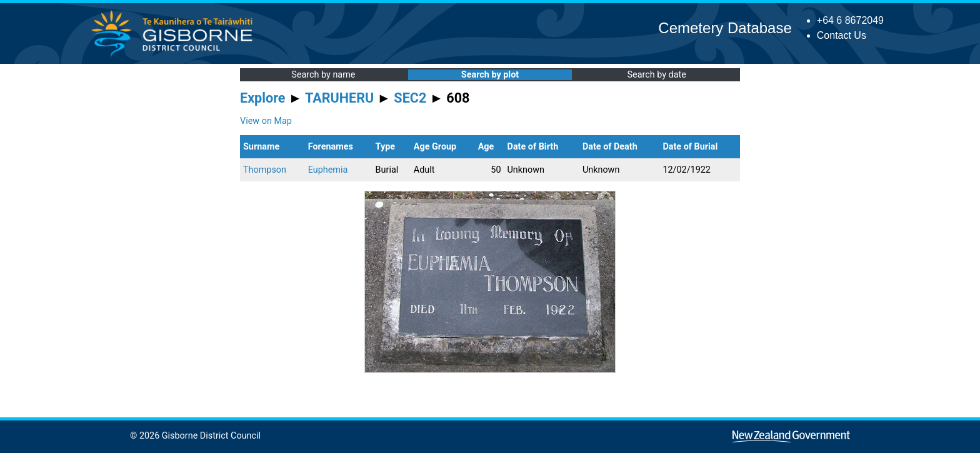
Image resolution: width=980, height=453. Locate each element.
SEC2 (410, 98)
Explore (263, 98)
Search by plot (490, 75)
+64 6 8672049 (850, 20)
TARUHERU (339, 98)
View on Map (266, 121)
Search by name (323, 75)
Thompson (265, 170)
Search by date (656, 75)
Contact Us (842, 35)
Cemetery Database (725, 28)
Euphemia (328, 170)
